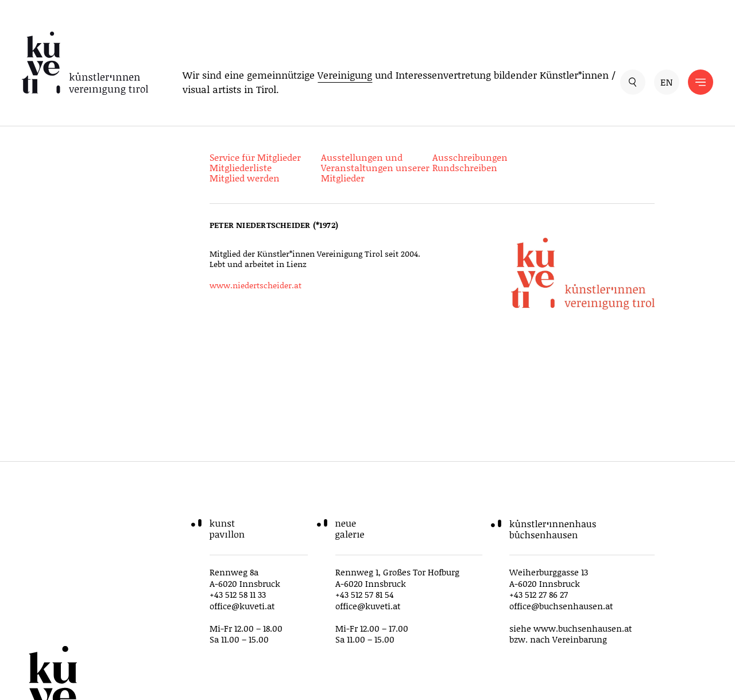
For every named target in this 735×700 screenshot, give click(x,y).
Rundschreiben (465, 167)
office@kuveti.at (242, 606)
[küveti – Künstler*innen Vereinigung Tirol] (85, 63)
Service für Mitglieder (255, 157)
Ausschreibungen (470, 157)
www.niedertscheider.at (256, 285)
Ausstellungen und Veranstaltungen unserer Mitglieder (375, 167)
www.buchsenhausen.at (583, 628)
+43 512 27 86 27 (539, 594)
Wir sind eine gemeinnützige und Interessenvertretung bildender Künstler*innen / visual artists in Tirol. (399, 82)
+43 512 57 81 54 (365, 594)
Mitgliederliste (241, 167)
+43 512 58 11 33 (238, 594)
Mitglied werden (245, 178)
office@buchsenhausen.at (561, 606)
